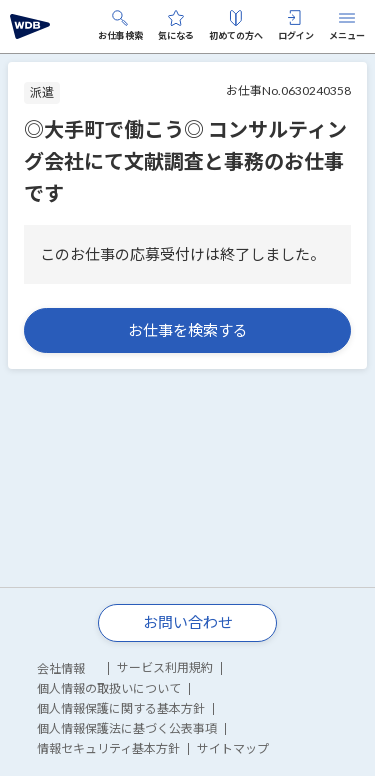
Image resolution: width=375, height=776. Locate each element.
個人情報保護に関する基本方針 (121, 708)
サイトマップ (233, 748)
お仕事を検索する (188, 330)
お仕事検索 (120, 25)
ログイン (296, 25)
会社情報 (61, 668)
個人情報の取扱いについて (109, 688)
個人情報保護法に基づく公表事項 (127, 728)
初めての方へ (236, 25)
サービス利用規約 (165, 667)
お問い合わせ (188, 622)
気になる (176, 25)
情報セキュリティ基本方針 (108, 748)
